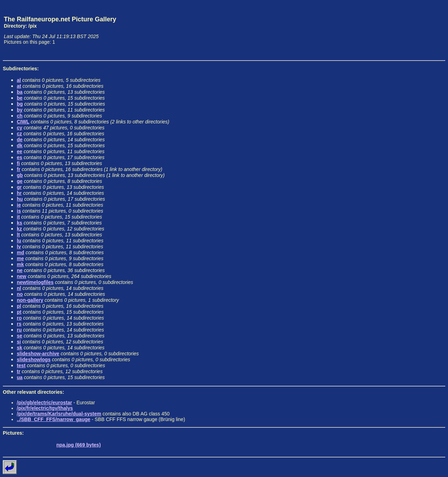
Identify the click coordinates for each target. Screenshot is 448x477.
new (22, 276)
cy (20, 128)
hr (19, 193)
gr (19, 187)
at (19, 86)
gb (20, 175)
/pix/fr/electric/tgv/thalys (45, 408)
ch (20, 116)
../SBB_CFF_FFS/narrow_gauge (54, 419)
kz (19, 229)
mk (20, 264)
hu (20, 199)
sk (20, 348)
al (19, 80)
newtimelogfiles (35, 282)
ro (19, 318)
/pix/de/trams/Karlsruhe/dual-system (59, 414)
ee (20, 151)
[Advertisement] (413, 30)
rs (19, 324)
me (20, 258)
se (20, 336)
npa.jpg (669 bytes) (79, 445)
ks (20, 223)
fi (18, 163)
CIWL (23, 122)
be (20, 98)
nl (19, 288)
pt (19, 312)
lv (19, 247)
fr (19, 169)
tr (19, 371)
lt (18, 235)
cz (19, 134)
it (18, 217)
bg (20, 104)
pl (19, 306)
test (21, 365)
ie (19, 205)
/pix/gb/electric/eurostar (44, 403)
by (20, 110)
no (20, 294)
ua (20, 377)
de (20, 140)
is (19, 211)
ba (20, 92)
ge (20, 181)
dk (20, 145)
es (20, 157)
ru (19, 330)
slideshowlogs (34, 359)
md (20, 252)
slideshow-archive (38, 354)
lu (19, 241)
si (19, 342)
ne (20, 270)
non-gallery (30, 300)
